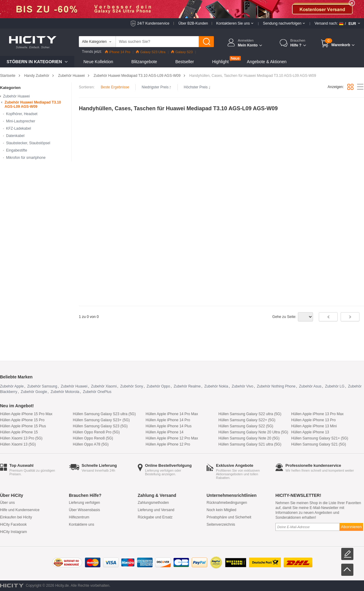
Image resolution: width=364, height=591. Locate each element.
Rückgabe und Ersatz (155, 517)
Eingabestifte (17, 150)
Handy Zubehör (37, 76)
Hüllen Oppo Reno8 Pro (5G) (96, 432)
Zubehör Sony (131, 386)
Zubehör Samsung (42, 386)
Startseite (8, 76)
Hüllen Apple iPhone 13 (310, 432)
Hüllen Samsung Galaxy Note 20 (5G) (249, 438)
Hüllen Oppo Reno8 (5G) (93, 438)
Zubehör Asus (310, 386)
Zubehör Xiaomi (104, 386)
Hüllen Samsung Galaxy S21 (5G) (319, 444)
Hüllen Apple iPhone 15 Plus (23, 426)
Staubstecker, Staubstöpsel (28, 143)
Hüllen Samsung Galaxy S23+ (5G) (101, 420)
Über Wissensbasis (84, 510)
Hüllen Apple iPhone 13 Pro (313, 420)
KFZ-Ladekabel (19, 128)
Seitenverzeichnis (221, 524)
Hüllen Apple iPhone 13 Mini (314, 426)
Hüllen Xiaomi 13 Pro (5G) (21, 438)
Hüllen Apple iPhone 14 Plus (169, 426)
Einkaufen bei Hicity (16, 517)
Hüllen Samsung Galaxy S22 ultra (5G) (250, 414)
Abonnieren (351, 527)
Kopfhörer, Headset (22, 114)
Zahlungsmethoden (153, 503)
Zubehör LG (335, 386)
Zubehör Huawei (71, 76)
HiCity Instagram (13, 532)
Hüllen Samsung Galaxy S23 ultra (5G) (104, 414)
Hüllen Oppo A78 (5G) (91, 444)
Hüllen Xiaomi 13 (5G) (18, 444)
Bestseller (185, 62)
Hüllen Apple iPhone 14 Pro (168, 420)
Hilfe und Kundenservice (20, 510)
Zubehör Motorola (65, 392)
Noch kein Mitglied (221, 510)
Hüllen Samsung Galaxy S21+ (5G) (320, 438)
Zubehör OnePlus (97, 392)
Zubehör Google (34, 392)
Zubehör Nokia (216, 386)
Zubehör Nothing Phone (276, 386)
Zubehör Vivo (243, 386)
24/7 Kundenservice (153, 23)
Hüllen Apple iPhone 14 (165, 432)
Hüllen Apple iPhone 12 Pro (168, 444)
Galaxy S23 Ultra (151, 52)
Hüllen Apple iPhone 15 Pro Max (26, 414)
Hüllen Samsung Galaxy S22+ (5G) (247, 420)
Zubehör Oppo (158, 386)
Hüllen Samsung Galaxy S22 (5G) (246, 426)
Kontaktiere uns (81, 524)
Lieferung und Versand (156, 510)
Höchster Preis (197, 87)
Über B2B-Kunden (193, 23)
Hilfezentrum (79, 517)
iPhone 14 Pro (118, 52)
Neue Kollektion (98, 62)
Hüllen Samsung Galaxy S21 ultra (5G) (250, 444)
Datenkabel (15, 136)
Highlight (220, 62)
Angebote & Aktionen (267, 62)
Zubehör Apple (12, 386)
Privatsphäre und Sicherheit (229, 517)
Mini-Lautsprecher (21, 121)
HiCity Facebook (13, 524)
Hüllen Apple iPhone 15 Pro (22, 420)
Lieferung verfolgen (84, 503)
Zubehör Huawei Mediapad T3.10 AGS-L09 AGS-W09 (137, 76)
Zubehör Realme (187, 386)
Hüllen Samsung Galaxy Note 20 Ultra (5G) (253, 432)
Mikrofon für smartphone (26, 158)
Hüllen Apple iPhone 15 (19, 432)
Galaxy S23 (182, 52)
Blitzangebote (144, 62)
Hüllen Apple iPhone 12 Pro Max (172, 438)
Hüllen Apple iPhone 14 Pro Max (172, 414)
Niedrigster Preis (157, 87)
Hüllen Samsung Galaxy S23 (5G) (100, 426)
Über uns (7, 503)
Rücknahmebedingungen (227, 503)
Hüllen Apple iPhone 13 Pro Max (317, 414)
